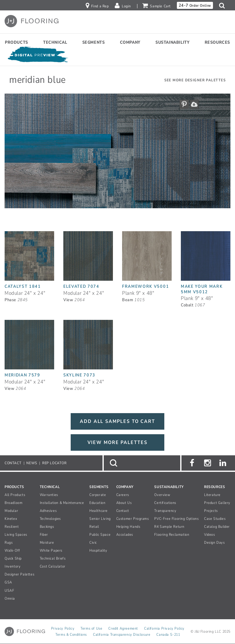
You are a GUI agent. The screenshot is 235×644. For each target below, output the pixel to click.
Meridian (22, 375)
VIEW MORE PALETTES (117, 442)
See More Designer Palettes (195, 80)
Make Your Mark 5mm (202, 289)
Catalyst (23, 286)
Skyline (79, 375)
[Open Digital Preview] (38, 56)
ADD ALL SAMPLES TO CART (117, 421)
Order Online (195, 5)
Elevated (81, 286)
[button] (224, 6)
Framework (145, 286)
